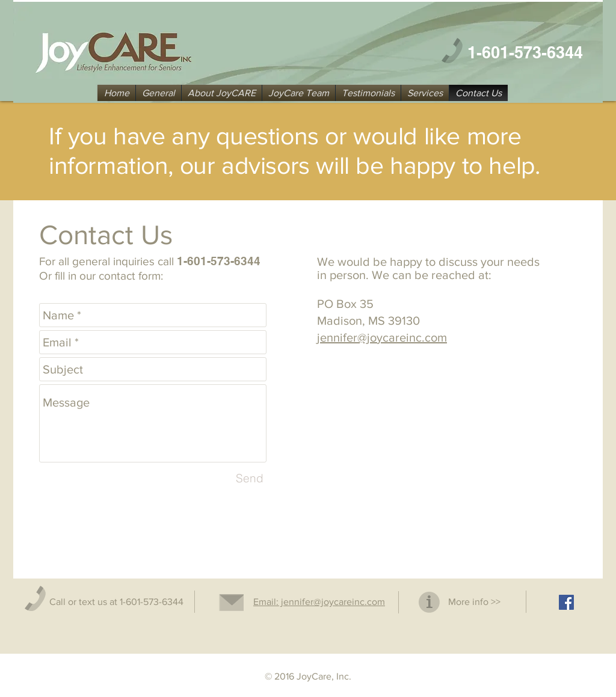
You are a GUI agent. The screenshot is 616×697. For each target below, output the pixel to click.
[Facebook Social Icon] (566, 602)
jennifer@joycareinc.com (382, 337)
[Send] (250, 478)
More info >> (474, 602)
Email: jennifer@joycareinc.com (319, 602)
